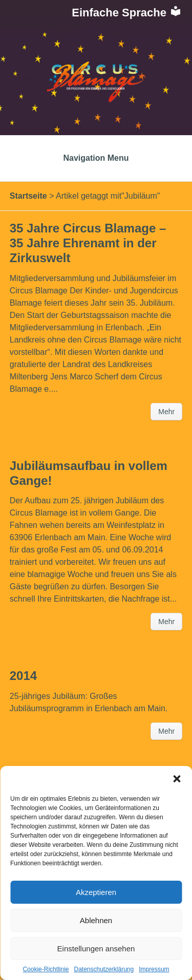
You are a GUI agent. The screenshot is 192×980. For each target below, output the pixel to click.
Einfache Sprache (127, 13)
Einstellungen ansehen (96, 949)
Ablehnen (96, 920)
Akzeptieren (96, 892)
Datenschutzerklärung (104, 969)
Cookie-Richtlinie (46, 969)
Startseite (28, 196)
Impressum (154, 969)
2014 (23, 676)
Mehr (166, 412)
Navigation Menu (96, 158)
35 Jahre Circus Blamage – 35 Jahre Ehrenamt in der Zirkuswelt (88, 243)
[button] (177, 779)
